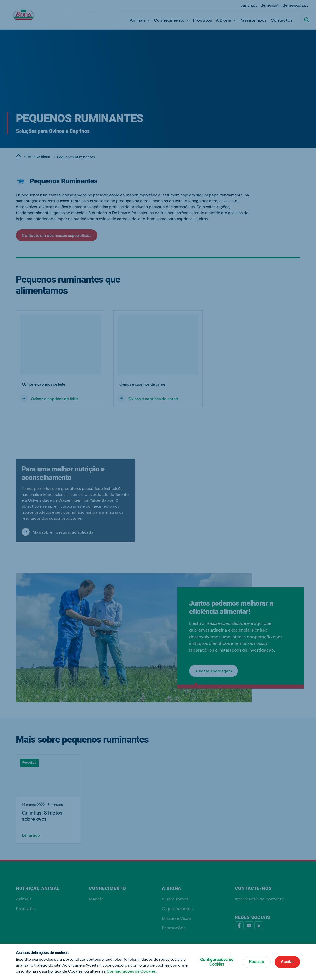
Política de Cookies (65, 971)
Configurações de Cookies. (132, 971)
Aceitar (287, 962)
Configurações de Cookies (217, 962)
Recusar (257, 962)
